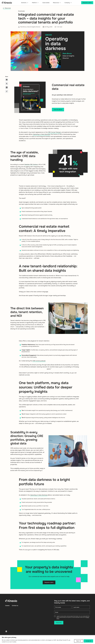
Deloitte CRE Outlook (31, 164)
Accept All (88, 641)
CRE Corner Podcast (54, 132)
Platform (35, 3)
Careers (7, 605)
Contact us (15, 605)
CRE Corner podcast (39, 361)
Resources (57, 3)
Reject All (79, 641)
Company (68, 3)
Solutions (25, 3)
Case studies (46, 3)
